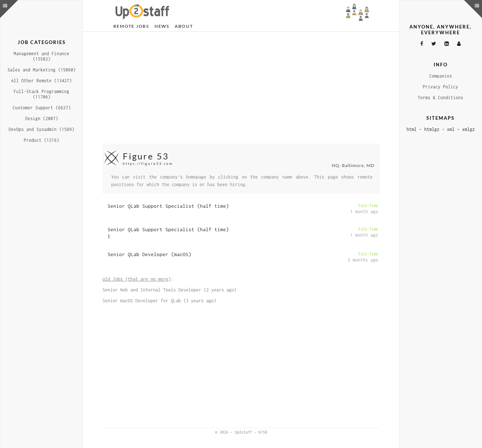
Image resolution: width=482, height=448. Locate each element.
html (412, 129)
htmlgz (432, 129)
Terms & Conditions (440, 98)
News (162, 26)
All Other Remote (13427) (42, 81)
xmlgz (468, 129)
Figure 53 (146, 156)
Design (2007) (42, 118)
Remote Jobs (131, 26)
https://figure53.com (148, 164)
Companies (441, 76)
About (184, 26)
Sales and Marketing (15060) (42, 70)
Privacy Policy (440, 87)
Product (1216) (42, 140)
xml (451, 129)
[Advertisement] (241, 88)
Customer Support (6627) (42, 108)
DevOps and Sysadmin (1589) (42, 129)
